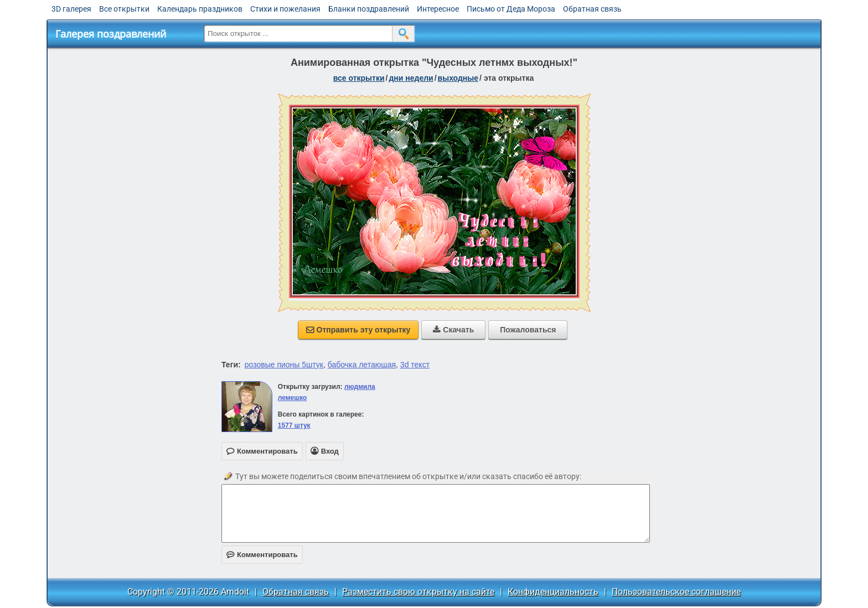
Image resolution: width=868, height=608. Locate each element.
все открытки (359, 78)
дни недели (411, 78)
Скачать (453, 330)
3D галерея (71, 9)
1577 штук (294, 425)
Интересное (438, 9)
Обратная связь (592, 9)
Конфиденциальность (553, 592)
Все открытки (124, 9)
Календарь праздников (200, 9)
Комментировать (262, 555)
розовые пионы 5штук (284, 365)
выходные (458, 78)
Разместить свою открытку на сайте (418, 592)
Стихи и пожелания (285, 9)
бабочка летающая (362, 365)
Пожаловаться (528, 330)
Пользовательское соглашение (676, 592)
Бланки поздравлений (369, 9)
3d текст (415, 365)
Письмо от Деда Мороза (511, 9)
